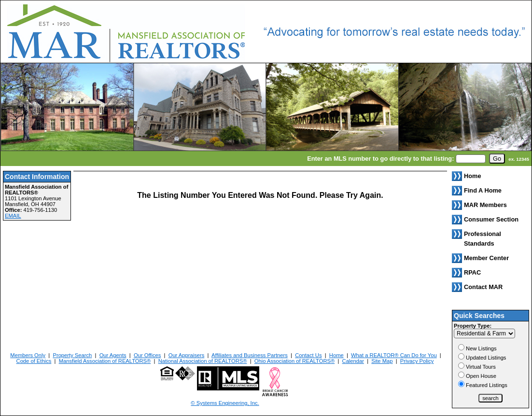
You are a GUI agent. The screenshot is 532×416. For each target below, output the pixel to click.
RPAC (472, 272)
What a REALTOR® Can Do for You (394, 355)
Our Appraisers (187, 355)
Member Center (486, 258)
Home (336, 355)
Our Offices (147, 355)
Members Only (28, 355)
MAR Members (485, 205)
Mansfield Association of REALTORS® (105, 361)
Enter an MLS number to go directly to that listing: (380, 159)
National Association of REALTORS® (203, 361)
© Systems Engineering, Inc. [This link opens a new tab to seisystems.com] (225, 403)
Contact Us (308, 355)
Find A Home (483, 190)
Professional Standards (483, 239)
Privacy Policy (417, 361)
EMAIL (13, 216)
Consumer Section (491, 219)
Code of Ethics (34, 361)
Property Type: (473, 326)
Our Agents (113, 355)
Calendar (353, 361)
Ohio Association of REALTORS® (294, 361)
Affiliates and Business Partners (250, 355)
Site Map (382, 361)
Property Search (72, 355)
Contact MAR (483, 287)
